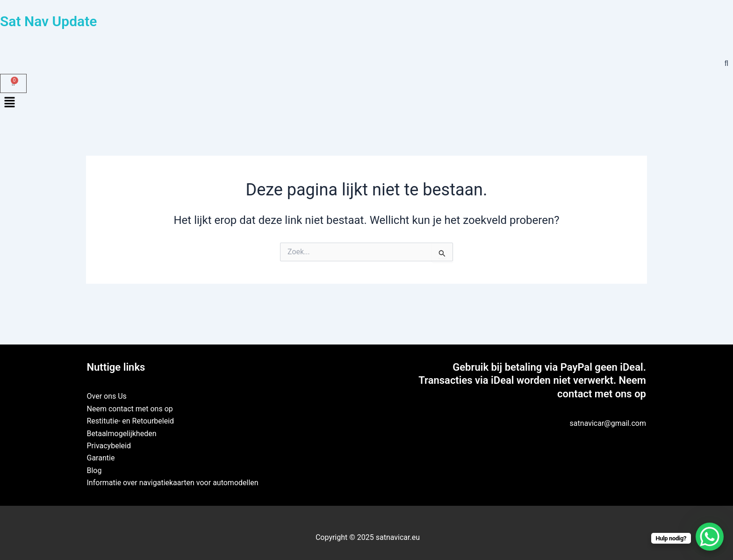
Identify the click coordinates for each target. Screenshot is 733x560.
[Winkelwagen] (13, 83)
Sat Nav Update (48, 21)
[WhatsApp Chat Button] (710, 537)
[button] (366, 103)
